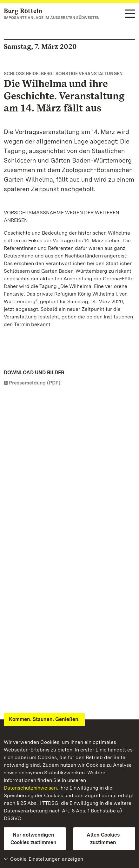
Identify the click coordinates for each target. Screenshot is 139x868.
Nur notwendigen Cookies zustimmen (33, 839)
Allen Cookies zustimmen (103, 839)
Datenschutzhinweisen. (31, 788)
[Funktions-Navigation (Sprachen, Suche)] (130, 14)
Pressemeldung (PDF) (35, 383)
